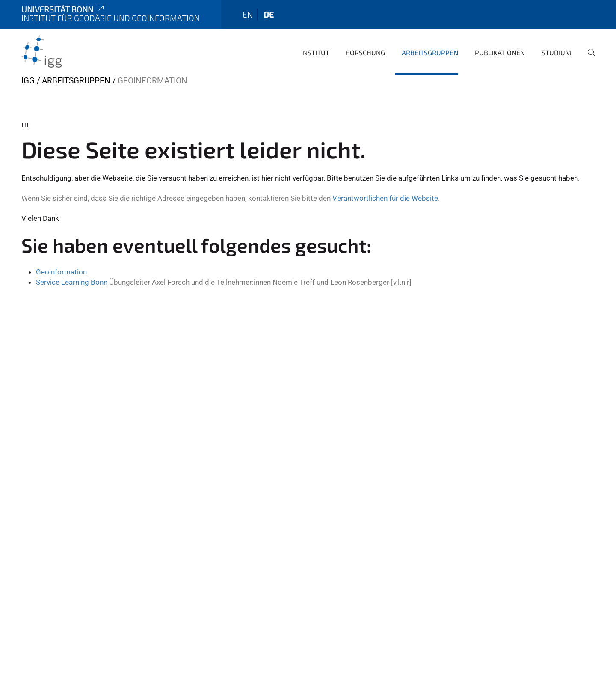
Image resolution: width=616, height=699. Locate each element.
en (248, 14)
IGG (28, 81)
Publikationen (500, 52)
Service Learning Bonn (72, 282)
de (269, 14)
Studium (556, 52)
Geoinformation (61, 272)
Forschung (366, 52)
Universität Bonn (64, 9)
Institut (315, 52)
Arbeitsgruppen (430, 52)
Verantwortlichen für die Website (385, 198)
